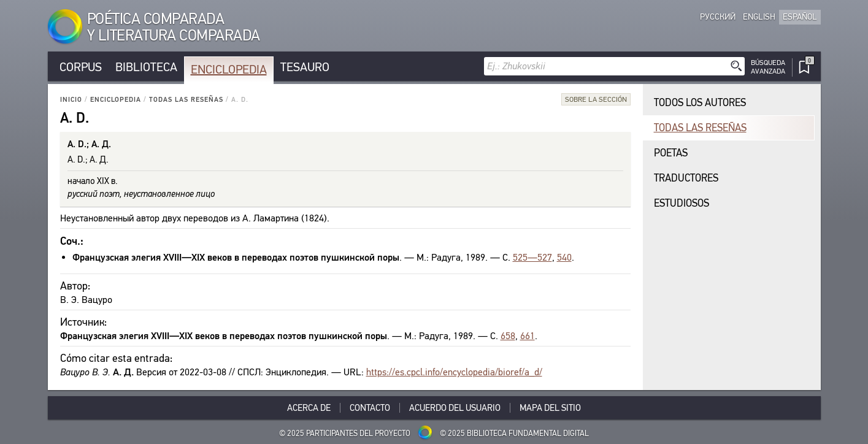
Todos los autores (700, 103)
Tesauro (305, 67)
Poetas (671, 153)
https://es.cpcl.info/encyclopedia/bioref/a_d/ (454, 372)
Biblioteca (146, 67)
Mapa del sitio (550, 408)
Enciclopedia (229, 70)
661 (528, 336)
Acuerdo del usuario (455, 408)
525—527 (532, 257)
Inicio (71, 100)
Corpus (81, 67)
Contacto (370, 408)
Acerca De (309, 408)
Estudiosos (682, 203)
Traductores (686, 178)
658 (508, 336)
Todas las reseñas (186, 100)
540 (564, 257)
